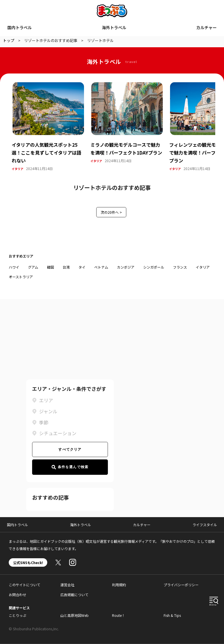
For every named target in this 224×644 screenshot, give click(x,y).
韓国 (50, 267)
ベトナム (101, 267)
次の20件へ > (111, 212)
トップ (9, 40)
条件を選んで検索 (70, 467)
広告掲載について (74, 595)
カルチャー (206, 27)
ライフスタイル (205, 525)
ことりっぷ (17, 615)
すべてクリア (70, 449)
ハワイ (14, 267)
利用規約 (119, 585)
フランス (180, 267)
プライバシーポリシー (181, 585)
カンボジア (126, 267)
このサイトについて (24, 585)
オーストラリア (21, 277)
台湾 (66, 267)
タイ (82, 267)
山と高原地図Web (75, 615)
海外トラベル (114, 27)
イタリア (17, 169)
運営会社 (67, 585)
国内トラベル (20, 27)
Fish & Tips (172, 615)
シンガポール (154, 267)
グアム (33, 267)
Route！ (119, 615)
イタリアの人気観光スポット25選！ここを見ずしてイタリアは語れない (47, 153)
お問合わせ (17, 595)
